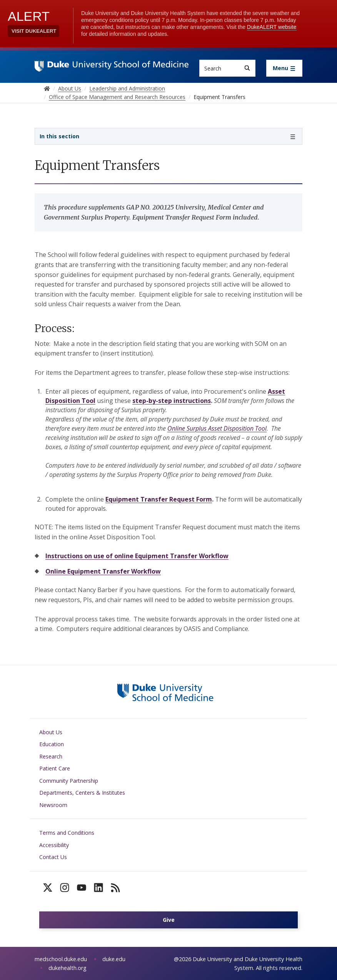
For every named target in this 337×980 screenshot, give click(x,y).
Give (169, 920)
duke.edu (114, 959)
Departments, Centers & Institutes (82, 793)
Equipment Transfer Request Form (159, 499)
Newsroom (53, 805)
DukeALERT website (272, 27)
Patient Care (55, 768)
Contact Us (53, 857)
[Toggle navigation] (284, 68)
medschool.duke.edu (61, 959)
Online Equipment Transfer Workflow (103, 571)
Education (52, 744)
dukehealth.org (68, 968)
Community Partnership (69, 781)
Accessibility (54, 845)
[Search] (247, 68)
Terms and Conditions (67, 833)
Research (51, 756)
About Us (51, 732)
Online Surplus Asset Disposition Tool (217, 428)
